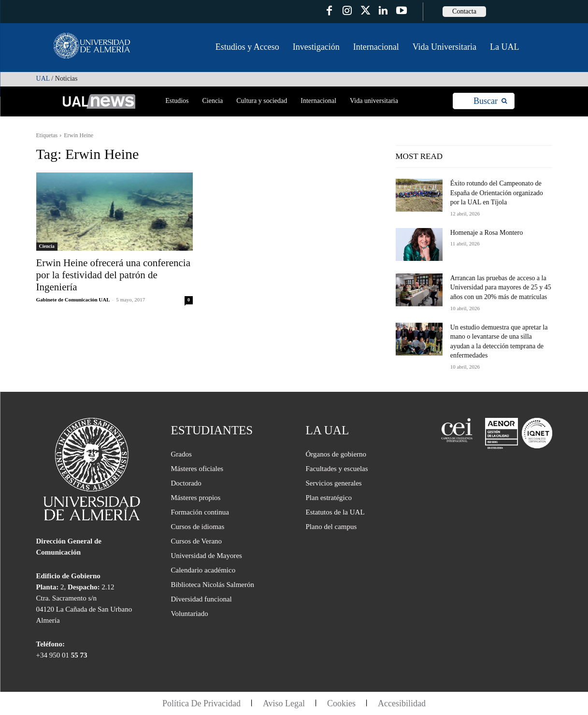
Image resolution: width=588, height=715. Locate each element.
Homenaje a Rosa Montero (487, 233)
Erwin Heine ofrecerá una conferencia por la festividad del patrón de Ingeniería (113, 275)
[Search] (490, 101)
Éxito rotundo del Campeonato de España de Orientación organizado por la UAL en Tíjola (497, 193)
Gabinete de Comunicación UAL (73, 300)
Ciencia (47, 246)
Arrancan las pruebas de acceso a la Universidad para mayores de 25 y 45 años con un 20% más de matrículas (501, 287)
